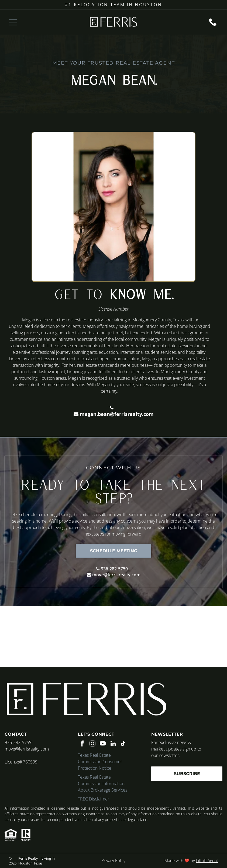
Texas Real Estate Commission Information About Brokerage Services (103, 783)
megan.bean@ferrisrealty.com (117, 414)
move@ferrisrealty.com (116, 575)
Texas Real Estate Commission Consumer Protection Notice (100, 762)
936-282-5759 (114, 569)
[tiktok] (123, 744)
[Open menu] (13, 22)
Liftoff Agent (207, 860)
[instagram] (93, 744)
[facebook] (82, 744)
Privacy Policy (113, 860)
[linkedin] (113, 744)
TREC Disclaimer (94, 799)
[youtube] (103, 744)
